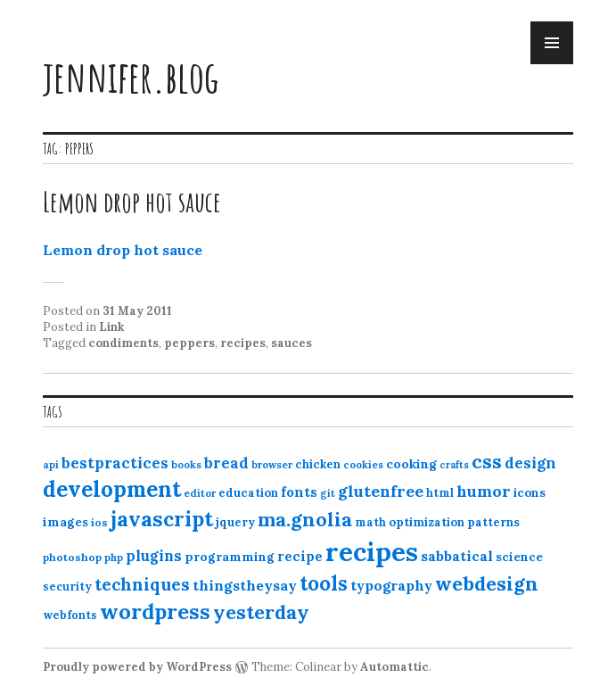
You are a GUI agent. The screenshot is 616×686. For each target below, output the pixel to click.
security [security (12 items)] (67, 587)
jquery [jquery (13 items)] (235, 522)
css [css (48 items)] (487, 462)
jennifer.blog (131, 76)
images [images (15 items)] (66, 522)
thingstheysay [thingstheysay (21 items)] (245, 585)
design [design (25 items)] (530, 463)
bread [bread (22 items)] (226, 463)
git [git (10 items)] (328, 493)
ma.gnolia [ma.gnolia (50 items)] (305, 519)
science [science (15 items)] (519, 557)
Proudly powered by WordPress (137, 667)
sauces (292, 343)
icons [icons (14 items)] (530, 492)
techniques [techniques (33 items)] (142, 584)
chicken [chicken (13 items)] (318, 464)
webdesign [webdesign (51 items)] (487, 583)
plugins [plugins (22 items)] (154, 556)
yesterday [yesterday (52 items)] (261, 612)
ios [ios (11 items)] (99, 522)
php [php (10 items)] (114, 558)
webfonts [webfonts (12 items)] (70, 615)
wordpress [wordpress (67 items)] (155, 611)
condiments (123, 343)
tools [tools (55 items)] (324, 583)
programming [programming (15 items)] (230, 557)
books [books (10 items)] (186, 465)
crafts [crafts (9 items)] (454, 465)
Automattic (394, 667)
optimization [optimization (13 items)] (427, 522)
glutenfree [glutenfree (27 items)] (381, 491)
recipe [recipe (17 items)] (300, 556)
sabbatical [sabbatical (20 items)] (457, 556)
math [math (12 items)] (370, 522)
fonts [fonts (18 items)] (299, 492)
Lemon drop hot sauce (132, 201)
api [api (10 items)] (51, 465)
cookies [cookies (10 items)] (363, 465)
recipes (243, 343)
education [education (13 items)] (248, 493)
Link (111, 327)
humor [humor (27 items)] (484, 491)
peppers (189, 343)
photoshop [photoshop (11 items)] (72, 557)
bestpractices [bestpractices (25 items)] (115, 463)
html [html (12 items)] (440, 493)
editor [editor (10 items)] (200, 493)
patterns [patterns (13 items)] (493, 522)
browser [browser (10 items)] (272, 465)
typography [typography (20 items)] (391, 585)
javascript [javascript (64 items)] (162, 519)
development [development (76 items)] (112, 489)
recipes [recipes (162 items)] (372, 551)
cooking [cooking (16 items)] (411, 464)
